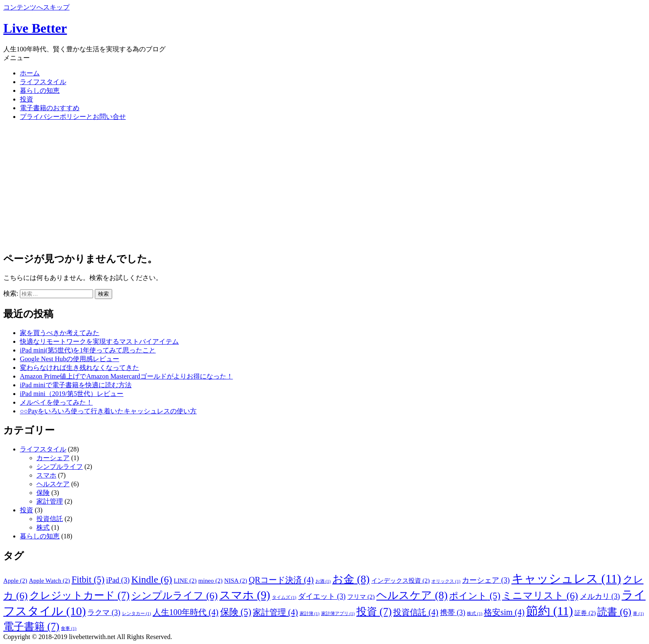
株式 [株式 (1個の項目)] (475, 614)
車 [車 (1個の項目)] (638, 614)
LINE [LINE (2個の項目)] (185, 581)
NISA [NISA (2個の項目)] (236, 581)
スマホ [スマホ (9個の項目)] (245, 595)
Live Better (35, 28)
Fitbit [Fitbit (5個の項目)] (88, 580)
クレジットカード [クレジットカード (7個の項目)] (79, 595)
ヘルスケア (53, 484)
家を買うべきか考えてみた (60, 333)
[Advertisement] (324, 186)
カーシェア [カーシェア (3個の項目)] (486, 580)
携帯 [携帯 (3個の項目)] (453, 613)
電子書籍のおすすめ (50, 108)
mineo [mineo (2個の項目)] (210, 581)
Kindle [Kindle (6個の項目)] (152, 579)
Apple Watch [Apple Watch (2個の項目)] (49, 581)
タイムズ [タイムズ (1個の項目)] (284, 597)
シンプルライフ (60, 467)
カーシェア (53, 458)
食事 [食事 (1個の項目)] (69, 628)
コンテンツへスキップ (36, 7)
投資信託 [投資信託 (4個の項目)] (416, 612)
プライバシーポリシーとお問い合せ (73, 117)
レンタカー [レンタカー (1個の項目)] (137, 614)
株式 (43, 527)
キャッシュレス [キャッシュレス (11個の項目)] (566, 579)
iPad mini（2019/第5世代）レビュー (72, 394)
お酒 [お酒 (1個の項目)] (323, 581)
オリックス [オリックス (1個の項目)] (446, 581)
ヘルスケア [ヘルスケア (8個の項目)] (412, 595)
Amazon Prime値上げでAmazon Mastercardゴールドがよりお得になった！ (126, 376)
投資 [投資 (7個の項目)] (374, 611)
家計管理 (50, 501)
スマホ (46, 475)
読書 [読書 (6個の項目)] (614, 612)
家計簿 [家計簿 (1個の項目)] (310, 614)
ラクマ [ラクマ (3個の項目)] (104, 613)
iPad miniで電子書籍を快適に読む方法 (76, 385)
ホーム (30, 73)
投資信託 (50, 519)
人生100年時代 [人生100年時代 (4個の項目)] (186, 612)
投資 (26, 99)
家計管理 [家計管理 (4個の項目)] (275, 612)
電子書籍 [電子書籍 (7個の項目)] (31, 626)
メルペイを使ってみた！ (56, 402)
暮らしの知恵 (40, 90)
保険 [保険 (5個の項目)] (236, 612)
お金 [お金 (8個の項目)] (351, 579)
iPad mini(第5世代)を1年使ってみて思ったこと (88, 350)
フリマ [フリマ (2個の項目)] (361, 597)
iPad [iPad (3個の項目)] (118, 580)
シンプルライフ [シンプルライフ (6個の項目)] (174, 596)
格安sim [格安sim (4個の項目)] (504, 612)
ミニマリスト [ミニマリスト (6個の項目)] (540, 596)
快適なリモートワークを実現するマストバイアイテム (99, 341)
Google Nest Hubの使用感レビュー (70, 359)
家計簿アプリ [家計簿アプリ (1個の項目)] (338, 614)
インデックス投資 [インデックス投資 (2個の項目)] (400, 581)
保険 (43, 493)
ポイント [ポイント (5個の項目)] (475, 596)
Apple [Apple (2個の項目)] (15, 581)
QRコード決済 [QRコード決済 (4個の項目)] (281, 580)
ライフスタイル (43, 82)
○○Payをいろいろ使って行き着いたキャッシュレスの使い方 (108, 411)
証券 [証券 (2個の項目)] (585, 613)
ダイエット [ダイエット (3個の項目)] (322, 596)
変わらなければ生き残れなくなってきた (79, 368)
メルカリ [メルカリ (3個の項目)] (600, 596)
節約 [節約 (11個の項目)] (549, 611)
